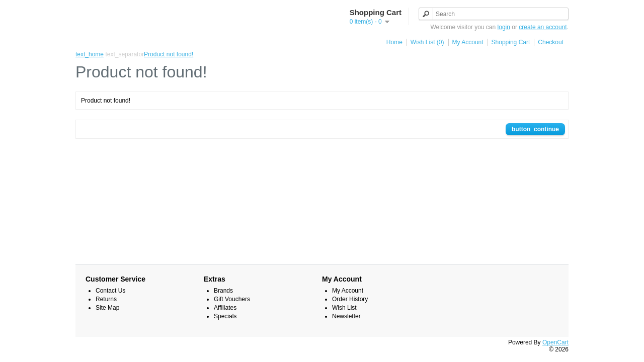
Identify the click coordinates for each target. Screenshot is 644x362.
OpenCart (555, 342)
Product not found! (169, 54)
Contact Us (110, 291)
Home (394, 42)
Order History (350, 299)
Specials (225, 316)
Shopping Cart (511, 42)
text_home (90, 54)
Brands (223, 291)
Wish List (344, 308)
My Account (468, 42)
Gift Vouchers (232, 299)
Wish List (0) (427, 42)
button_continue (535, 129)
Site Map (107, 308)
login (504, 27)
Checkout (551, 42)
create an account (543, 27)
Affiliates (225, 308)
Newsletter (346, 316)
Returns (106, 299)
